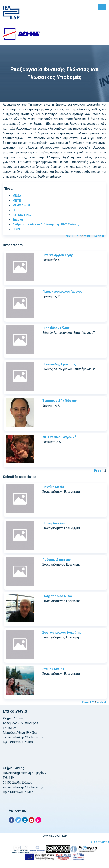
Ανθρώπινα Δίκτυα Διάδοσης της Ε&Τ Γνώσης (46, 224)
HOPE (17, 229)
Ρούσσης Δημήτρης (57, 560)
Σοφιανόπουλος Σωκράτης (62, 632)
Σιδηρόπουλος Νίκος (58, 596)
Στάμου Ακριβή (53, 669)
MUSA (17, 196)
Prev (67, 236)
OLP (15, 210)
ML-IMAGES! (21, 205)
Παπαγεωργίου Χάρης (58, 255)
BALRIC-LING (22, 215)
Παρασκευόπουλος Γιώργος (62, 291)
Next (101, 236)
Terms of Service (99, 842)
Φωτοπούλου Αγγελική (59, 437)
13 (95, 236)
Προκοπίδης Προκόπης (59, 364)
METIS (17, 200)
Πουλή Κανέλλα (54, 523)
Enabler (18, 220)
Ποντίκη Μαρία (53, 487)
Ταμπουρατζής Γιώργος (60, 401)
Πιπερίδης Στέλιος (56, 328)
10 (88, 236)
